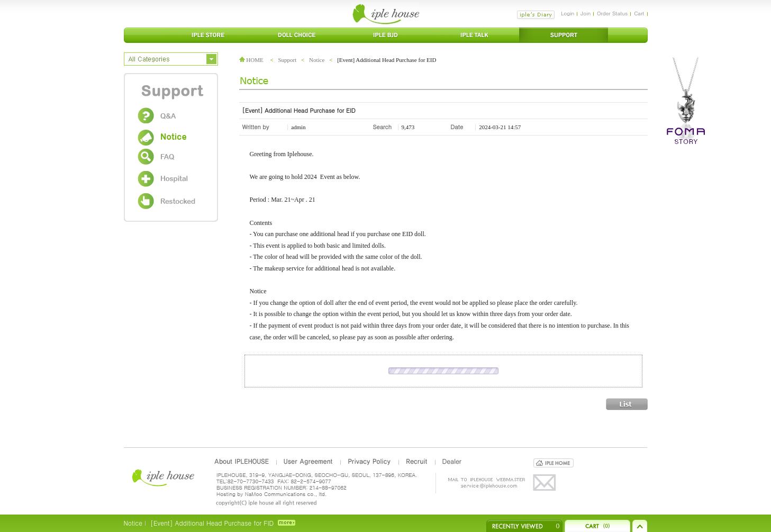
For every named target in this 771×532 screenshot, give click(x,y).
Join (586, 13)
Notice (317, 60)
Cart (639, 13)
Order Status (612, 13)
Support (287, 60)
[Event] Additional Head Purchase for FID (212, 523)
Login (568, 13)
